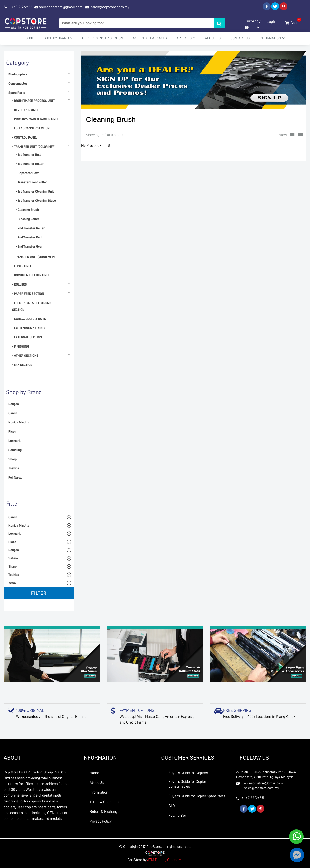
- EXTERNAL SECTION (27, 337)
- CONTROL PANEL (25, 137)
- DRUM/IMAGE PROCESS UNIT (33, 101)
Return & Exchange (105, 812)
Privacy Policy (101, 821)
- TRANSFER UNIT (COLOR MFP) (34, 147)
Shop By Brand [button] (58, 38)
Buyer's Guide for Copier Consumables (187, 784)
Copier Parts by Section (103, 38)
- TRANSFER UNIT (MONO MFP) (33, 257)
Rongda (14, 404)
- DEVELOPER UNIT (25, 110)
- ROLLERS (19, 284)
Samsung (15, 450)
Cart (291, 22)
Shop (30, 38)
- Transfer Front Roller (31, 182)
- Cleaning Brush (27, 210)
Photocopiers (18, 74)
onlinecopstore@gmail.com (61, 7)
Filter (39, 593)
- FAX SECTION (22, 365)
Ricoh (12, 431)
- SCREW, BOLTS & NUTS (29, 319)
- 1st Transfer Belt (28, 155)
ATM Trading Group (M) (165, 860)
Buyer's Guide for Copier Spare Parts (197, 796)
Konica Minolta (19, 422)
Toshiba (14, 468)
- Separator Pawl (28, 173)
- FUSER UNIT (22, 266)
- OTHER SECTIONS (25, 356)
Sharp (13, 459)
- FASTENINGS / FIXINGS (29, 328)
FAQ (172, 806)
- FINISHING (21, 346)
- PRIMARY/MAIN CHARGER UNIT (35, 119)
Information (99, 792)
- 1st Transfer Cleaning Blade (36, 200)
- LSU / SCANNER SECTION (31, 128)
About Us (213, 38)
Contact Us (240, 38)
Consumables (18, 83)
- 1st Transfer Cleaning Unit (35, 191)
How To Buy (177, 816)
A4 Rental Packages (150, 38)
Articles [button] (186, 38)
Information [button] (272, 38)
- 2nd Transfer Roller (30, 228)
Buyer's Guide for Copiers (188, 773)
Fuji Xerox (15, 477)
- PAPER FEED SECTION (28, 294)
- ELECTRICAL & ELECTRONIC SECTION (32, 306)
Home (94, 773)
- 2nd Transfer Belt (29, 237)
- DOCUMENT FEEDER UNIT (31, 275)
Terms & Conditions (105, 802)
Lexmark (15, 441)
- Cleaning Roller (27, 219)
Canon (13, 413)
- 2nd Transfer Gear (29, 246)
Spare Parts (17, 93)
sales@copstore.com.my (110, 7)
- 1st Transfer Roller (30, 164)
